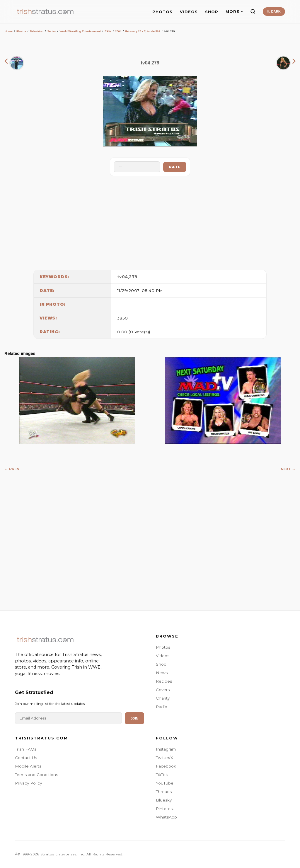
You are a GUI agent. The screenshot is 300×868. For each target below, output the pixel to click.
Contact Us (26, 758)
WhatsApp (166, 817)
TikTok (162, 775)
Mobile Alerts (28, 766)
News (162, 673)
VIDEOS (189, 12)
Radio (162, 707)
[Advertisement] (150, 221)
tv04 (123, 277)
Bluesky (164, 800)
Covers (163, 690)
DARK (274, 11)
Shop (161, 664)
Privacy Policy (28, 783)
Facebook (166, 766)
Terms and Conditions (36, 775)
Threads (164, 792)
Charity (163, 698)
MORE (234, 12)
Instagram (166, 749)
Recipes (164, 681)
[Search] (253, 11)
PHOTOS (162, 12)
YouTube (165, 783)
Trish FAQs (26, 749)
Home (9, 31)
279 (133, 277)
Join (134, 718)
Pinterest (165, 809)
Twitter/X (165, 758)
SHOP (212, 12)
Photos (21, 31)
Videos (163, 656)
